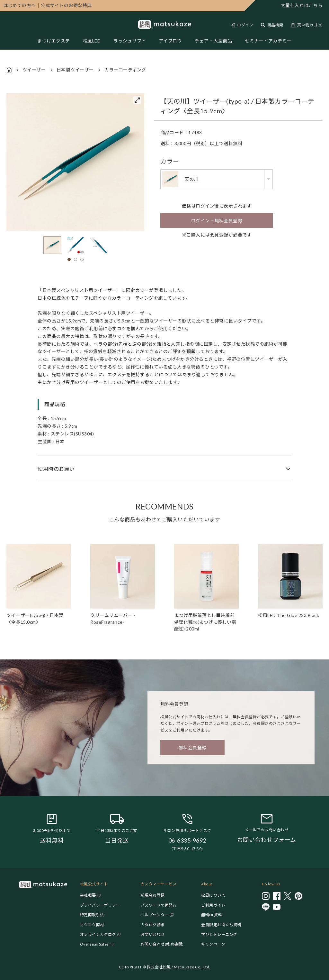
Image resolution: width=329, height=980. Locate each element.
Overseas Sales (94, 944)
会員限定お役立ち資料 (221, 925)
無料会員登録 (193, 747)
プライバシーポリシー (100, 905)
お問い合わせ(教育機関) (162, 944)
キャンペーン (213, 944)
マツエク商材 (92, 925)
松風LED (92, 41)
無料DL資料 (212, 915)
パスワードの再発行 (159, 905)
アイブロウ (171, 41)
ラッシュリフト (130, 41)
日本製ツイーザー (75, 70)
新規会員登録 (153, 895)
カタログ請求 (153, 925)
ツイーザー (34, 70)
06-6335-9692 (187, 840)
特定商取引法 (92, 915)
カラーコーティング (125, 70)
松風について (213, 895)
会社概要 (88, 895)
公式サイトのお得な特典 (48, 5)
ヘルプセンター (155, 915)
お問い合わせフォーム (267, 840)
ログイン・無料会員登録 (217, 221)
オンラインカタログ (98, 934)
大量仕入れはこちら (302, 5)
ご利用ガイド (213, 905)
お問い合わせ (153, 934)
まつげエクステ (54, 41)
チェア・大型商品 (213, 41)
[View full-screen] (137, 100)
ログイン (245, 25)
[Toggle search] (272, 25)
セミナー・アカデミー (268, 41)
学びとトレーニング (219, 934)
